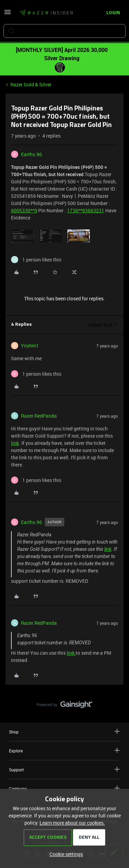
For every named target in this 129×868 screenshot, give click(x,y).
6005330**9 (24, 210)
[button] (8, 14)
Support (64, 769)
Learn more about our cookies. (72, 823)
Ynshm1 (30, 346)
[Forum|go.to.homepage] (46, 13)
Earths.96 (31, 154)
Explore (64, 751)
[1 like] (36, 260)
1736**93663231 (86, 210)
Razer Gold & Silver (31, 84)
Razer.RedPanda (39, 416)
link (15, 443)
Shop (64, 732)
